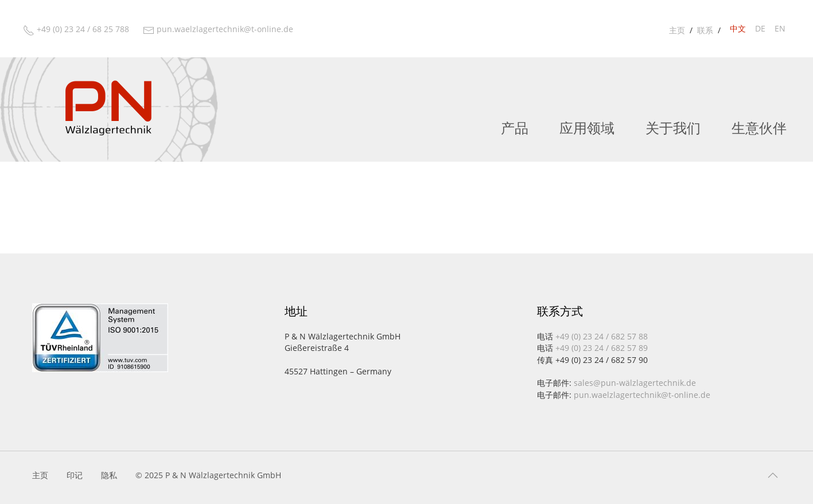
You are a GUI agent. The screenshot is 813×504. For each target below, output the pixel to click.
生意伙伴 (759, 128)
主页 (677, 30)
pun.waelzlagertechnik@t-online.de (642, 395)
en (780, 28)
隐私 (109, 475)
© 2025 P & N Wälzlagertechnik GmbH (208, 475)
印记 (75, 475)
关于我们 (673, 128)
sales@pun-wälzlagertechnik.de (635, 383)
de (760, 28)
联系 (705, 30)
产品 (515, 128)
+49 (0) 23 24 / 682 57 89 (602, 348)
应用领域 (587, 128)
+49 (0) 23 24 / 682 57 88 (602, 336)
